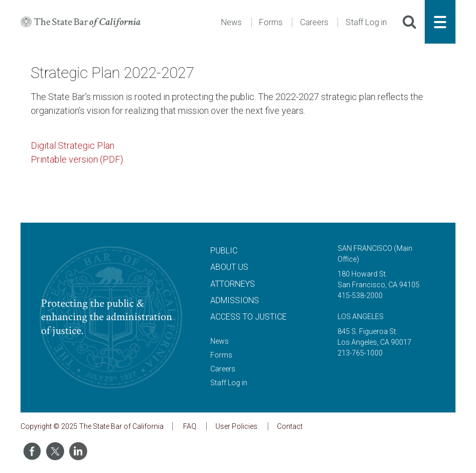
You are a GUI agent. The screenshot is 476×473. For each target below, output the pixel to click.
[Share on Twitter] (55, 451)
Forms (271, 22)
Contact (290, 426)
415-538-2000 (360, 295)
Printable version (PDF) (77, 159)
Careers (314, 22)
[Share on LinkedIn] (78, 451)
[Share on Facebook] (32, 451)
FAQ (190, 426)
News (231, 22)
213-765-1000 (360, 353)
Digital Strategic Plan (73, 145)
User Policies (236, 426)
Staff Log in (366, 22)
